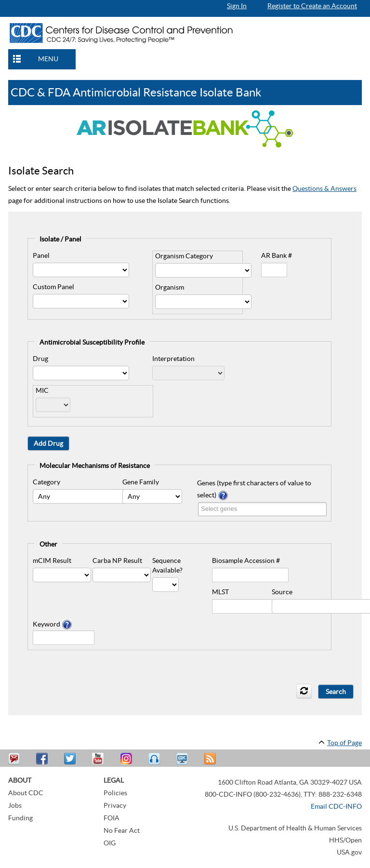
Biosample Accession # (246, 561)
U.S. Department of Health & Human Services (295, 828)
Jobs (15, 805)
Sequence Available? (167, 565)
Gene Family (141, 482)
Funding (20, 818)
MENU (48, 59)
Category (46, 482)
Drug (40, 359)
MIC (42, 390)
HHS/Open (345, 840)
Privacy (115, 805)
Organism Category (184, 256)
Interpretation (173, 359)
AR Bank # (277, 255)
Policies (115, 793)
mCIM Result (52, 561)
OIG (110, 843)
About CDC (26, 793)
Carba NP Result (117, 561)
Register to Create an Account (312, 6)
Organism (170, 287)
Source (282, 592)
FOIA (112, 818)
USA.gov (349, 852)
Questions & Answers (324, 188)
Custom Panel (53, 287)
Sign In (237, 6)
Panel (41, 255)
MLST (220, 592)
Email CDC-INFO (336, 806)
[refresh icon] (304, 691)
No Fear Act (122, 830)
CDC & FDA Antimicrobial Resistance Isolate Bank (136, 92)
